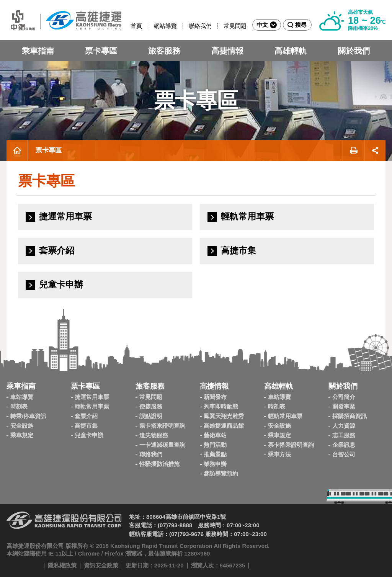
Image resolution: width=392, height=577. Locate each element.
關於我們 (354, 51)
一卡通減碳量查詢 (162, 445)
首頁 (136, 26)
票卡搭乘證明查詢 (162, 426)
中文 (267, 25)
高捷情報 (227, 51)
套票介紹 (86, 416)
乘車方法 (279, 454)
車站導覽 (22, 397)
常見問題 (235, 26)
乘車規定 (22, 435)
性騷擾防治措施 (159, 464)
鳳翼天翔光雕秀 (224, 416)
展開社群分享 (375, 150)
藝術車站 (215, 435)
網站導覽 (165, 26)
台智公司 (344, 454)
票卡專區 (101, 51)
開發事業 (344, 406)
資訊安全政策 (101, 565)
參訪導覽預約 (221, 473)
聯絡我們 (200, 26)
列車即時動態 (221, 406)
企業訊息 (344, 445)
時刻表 (19, 406)
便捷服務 (151, 406)
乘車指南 (38, 51)
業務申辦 (215, 464)
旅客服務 (164, 51)
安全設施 (22, 426)
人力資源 (344, 426)
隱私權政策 (62, 565)
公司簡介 (344, 397)
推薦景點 (215, 454)
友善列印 (353, 150)
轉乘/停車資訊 (28, 416)
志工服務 (344, 435)
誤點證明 (151, 416)
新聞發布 (215, 397)
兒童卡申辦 (89, 435)
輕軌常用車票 (92, 406)
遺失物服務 (154, 435)
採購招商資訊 (350, 416)
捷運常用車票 (92, 397)
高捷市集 (86, 426)
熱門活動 (215, 445)
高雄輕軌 (291, 51)
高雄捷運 (64, 20)
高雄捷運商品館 (224, 426)
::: (127, 26)
